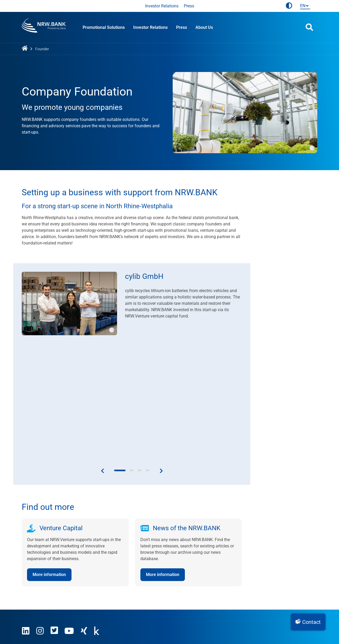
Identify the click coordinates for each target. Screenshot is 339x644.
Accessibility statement (140, 597)
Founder (231, 548)
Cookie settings (186, 597)
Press (189, 6)
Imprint (28, 597)
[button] (308, 622)
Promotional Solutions (104, 27)
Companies (234, 554)
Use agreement (59, 597)
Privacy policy (96, 597)
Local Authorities (239, 567)
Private (229, 560)
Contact (130, 548)
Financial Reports (139, 560)
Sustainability (35, 573)
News (128, 554)
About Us (204, 27)
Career (28, 560)
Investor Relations (162, 6)
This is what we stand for (45, 548)
